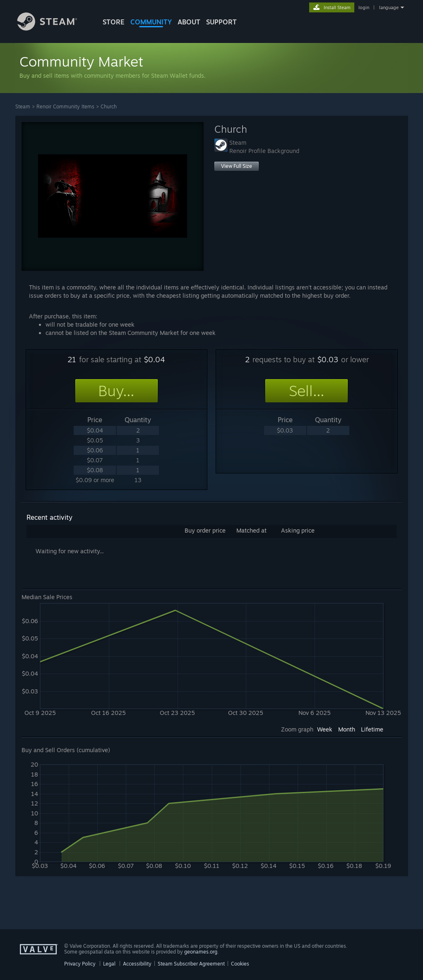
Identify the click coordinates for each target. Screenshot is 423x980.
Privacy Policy (80, 964)
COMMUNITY (151, 22)
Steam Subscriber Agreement (191, 964)
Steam (23, 106)
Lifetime (372, 729)
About (189, 22)
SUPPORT (221, 22)
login (364, 7)
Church (109, 106)
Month (347, 729)
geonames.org (201, 952)
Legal (109, 964)
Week (325, 729)
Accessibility (137, 964)
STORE (114, 22)
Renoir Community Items (65, 106)
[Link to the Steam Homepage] (53, 28)
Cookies (240, 964)
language (389, 7)
